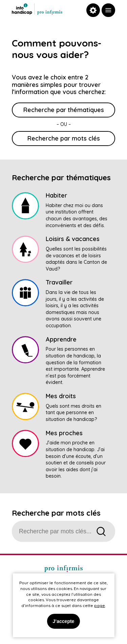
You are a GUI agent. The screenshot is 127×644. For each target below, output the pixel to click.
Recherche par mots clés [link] (64, 138)
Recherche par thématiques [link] (64, 110)
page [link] (100, 605)
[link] (108, 10)
